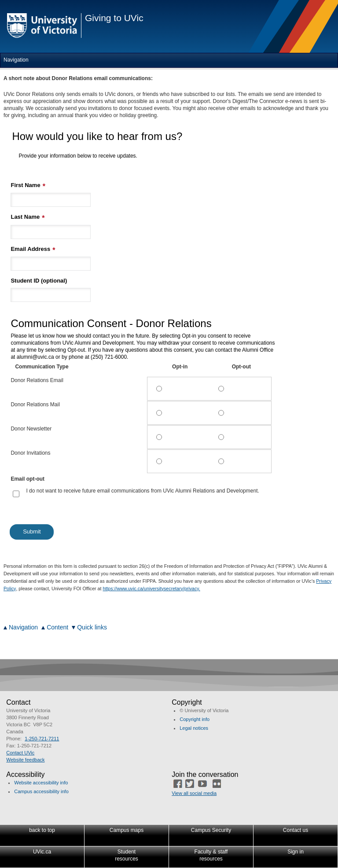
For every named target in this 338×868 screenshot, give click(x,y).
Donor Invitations (30, 453)
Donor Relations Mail (35, 405)
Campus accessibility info (41, 791)
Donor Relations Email (37, 380)
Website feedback (25, 760)
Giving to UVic (114, 18)
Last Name (25, 217)
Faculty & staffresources (211, 855)
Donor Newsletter (31, 429)
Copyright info (195, 719)
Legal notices (194, 728)
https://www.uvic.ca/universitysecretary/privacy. (151, 588)
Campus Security (211, 830)
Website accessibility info (41, 783)
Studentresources (127, 855)
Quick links (92, 627)
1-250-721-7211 (42, 739)
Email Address (30, 249)
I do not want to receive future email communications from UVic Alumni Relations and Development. (142, 491)
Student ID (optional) (39, 281)
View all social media (194, 793)
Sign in (296, 852)
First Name (25, 185)
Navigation (23, 627)
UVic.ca (42, 852)
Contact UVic (20, 753)
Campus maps (127, 830)
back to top (42, 830)
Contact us (296, 830)
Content (57, 627)
